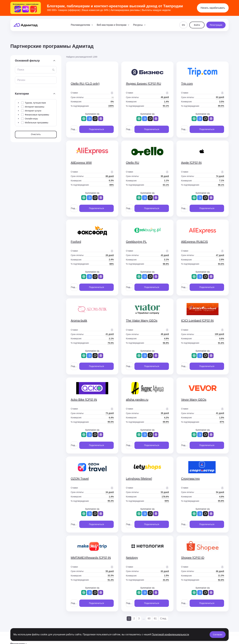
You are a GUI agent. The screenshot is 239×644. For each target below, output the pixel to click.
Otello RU (133, 163)
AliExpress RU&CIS (194, 242)
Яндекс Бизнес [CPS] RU (144, 84)
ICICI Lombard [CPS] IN (197, 321)
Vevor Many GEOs (194, 400)
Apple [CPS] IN (191, 163)
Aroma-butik (79, 321)
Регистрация (216, 25)
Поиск (21, 70)
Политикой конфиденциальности (170, 634)
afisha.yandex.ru (137, 400)
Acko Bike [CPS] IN (84, 400)
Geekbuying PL (136, 242)
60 (149, 618)
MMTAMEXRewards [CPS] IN (91, 558)
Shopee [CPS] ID (193, 558)
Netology (132, 558)
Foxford (76, 242)
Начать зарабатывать (213, 8)
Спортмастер (190, 479)
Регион (21, 80)
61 (155, 618)
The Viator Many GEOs (142, 321)
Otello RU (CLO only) (85, 84)
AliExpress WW (81, 163)
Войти (197, 25)
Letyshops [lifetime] (139, 479)
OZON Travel (80, 479)
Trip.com (187, 84)
